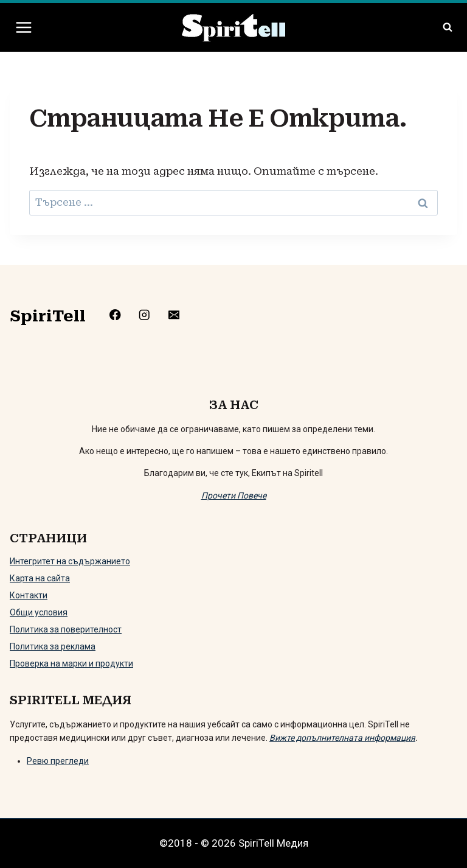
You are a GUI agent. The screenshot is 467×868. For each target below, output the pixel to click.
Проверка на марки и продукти (71, 663)
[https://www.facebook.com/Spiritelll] (124, 314)
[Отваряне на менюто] (24, 27)
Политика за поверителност (66, 629)
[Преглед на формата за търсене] (448, 27)
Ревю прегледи (58, 761)
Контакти (29, 595)
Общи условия (39, 612)
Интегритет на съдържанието (70, 561)
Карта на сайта (40, 578)
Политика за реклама (53, 646)
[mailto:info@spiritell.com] (183, 314)
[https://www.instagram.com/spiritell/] (154, 314)
